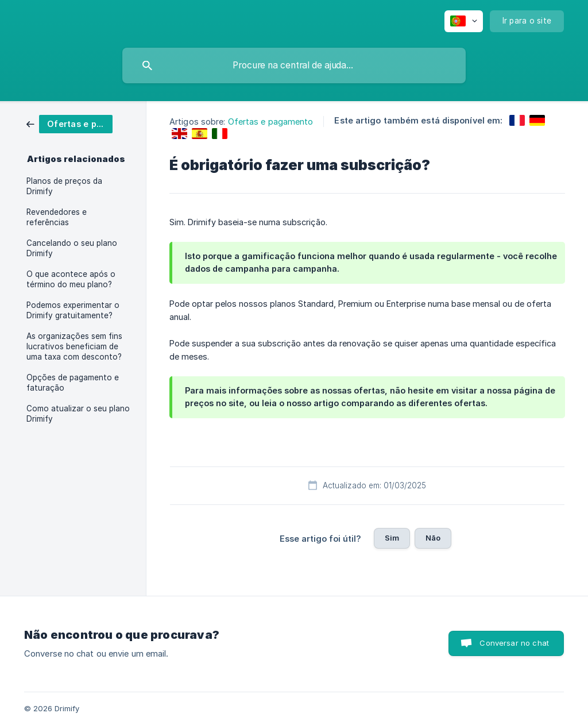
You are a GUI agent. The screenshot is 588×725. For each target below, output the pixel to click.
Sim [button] (392, 538)
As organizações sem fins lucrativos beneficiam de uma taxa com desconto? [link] (74, 346)
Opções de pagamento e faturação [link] (73, 383)
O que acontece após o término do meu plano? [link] (71, 279)
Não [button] (433, 538)
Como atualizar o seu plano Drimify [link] (78, 414)
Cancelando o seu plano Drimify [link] (72, 248)
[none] (464, 21)
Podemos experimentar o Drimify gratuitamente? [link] (73, 310)
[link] (69, 123)
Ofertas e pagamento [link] (271, 122)
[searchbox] (294, 65)
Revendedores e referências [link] (57, 217)
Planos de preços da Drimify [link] (64, 186)
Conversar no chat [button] (514, 643)
